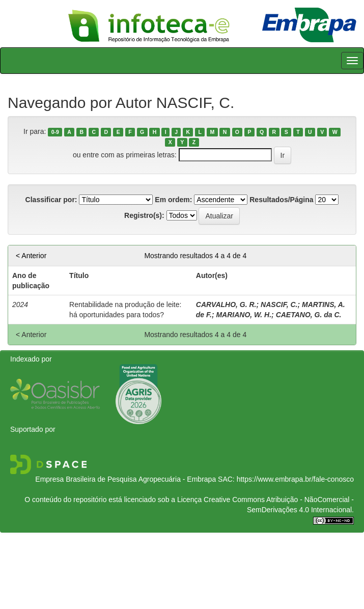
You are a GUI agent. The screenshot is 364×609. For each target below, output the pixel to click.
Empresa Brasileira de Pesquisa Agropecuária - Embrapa (125, 479)
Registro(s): (144, 215)
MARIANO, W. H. (244, 315)
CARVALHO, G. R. (226, 305)
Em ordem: (173, 200)
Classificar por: (51, 200)
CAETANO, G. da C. (309, 315)
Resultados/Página (281, 200)
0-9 (55, 132)
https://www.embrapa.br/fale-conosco (295, 479)
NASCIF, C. (279, 305)
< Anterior (31, 256)
